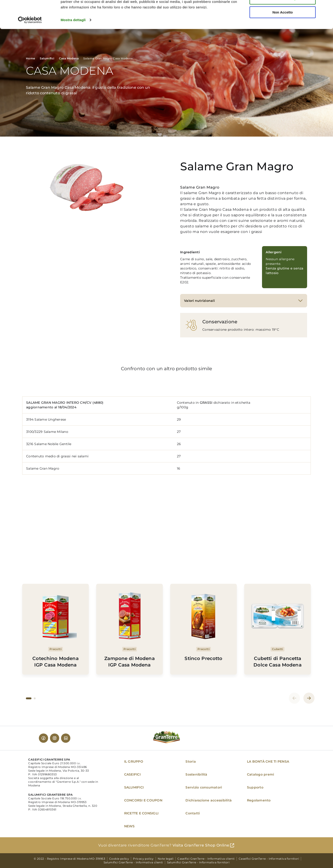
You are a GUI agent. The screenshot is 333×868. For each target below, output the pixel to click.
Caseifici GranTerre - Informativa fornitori (269, 859)
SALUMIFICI (134, 787)
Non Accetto (283, 38)
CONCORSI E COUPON (143, 800)
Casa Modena (69, 58)
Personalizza (283, 25)
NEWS (129, 826)
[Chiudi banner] (326, 7)
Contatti (193, 813)
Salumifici (47, 58)
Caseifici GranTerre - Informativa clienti (206, 859)
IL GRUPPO (134, 761)
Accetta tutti (283, 11)
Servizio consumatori (204, 787)
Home (31, 58)
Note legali (166, 859)
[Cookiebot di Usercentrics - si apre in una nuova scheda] (30, 46)
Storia (191, 761)
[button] (29, 698)
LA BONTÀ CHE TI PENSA (268, 761)
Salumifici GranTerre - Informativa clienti (133, 862)
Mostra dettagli (73, 46)
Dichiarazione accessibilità (209, 800)
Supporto (255, 787)
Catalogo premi (261, 774)
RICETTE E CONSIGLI (141, 813)
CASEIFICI (132, 774)
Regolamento (259, 800)
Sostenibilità (196, 774)
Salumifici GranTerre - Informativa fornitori (198, 862)
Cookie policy (119, 859)
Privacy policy (143, 859)
